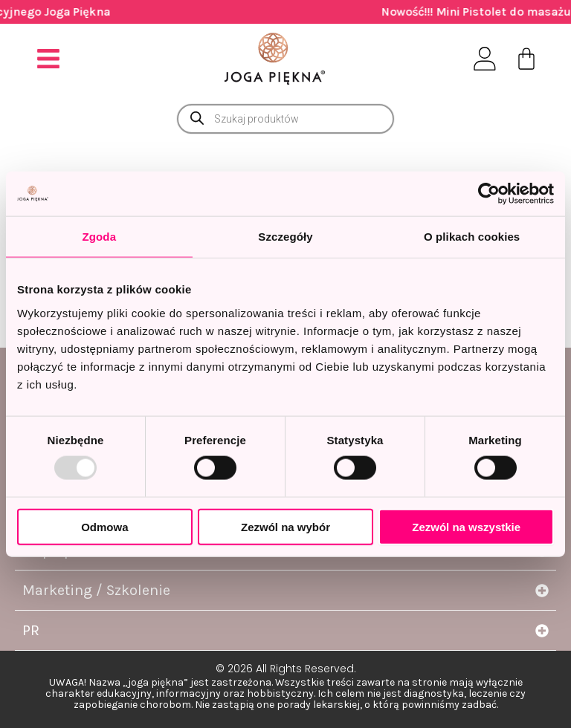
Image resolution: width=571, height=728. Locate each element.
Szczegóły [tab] (285, 237)
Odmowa (104, 526)
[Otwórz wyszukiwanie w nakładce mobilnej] (285, 119)
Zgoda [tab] (100, 237)
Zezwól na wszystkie (466, 526)
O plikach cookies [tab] (472, 237)
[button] (49, 58)
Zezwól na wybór (285, 526)
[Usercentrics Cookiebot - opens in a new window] (489, 194)
